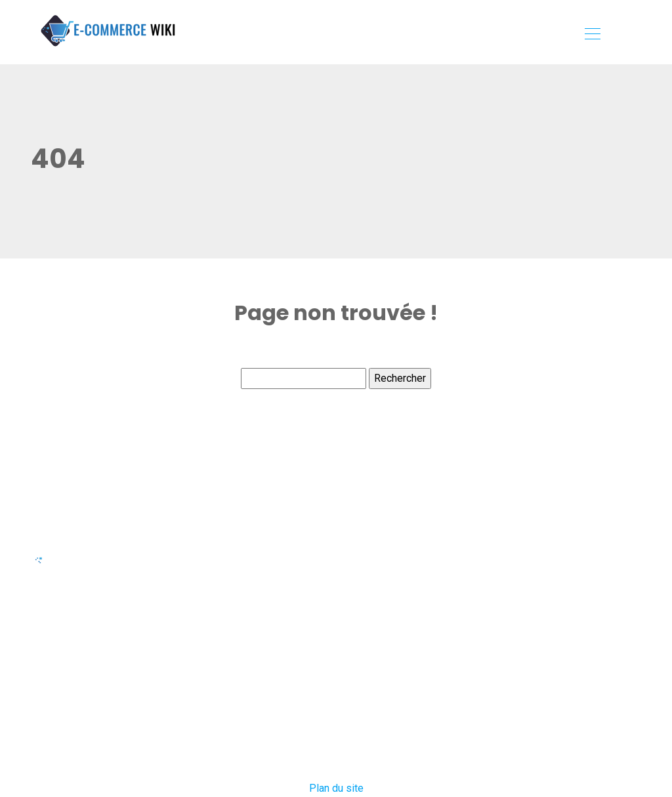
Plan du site (336, 788)
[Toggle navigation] (592, 35)
